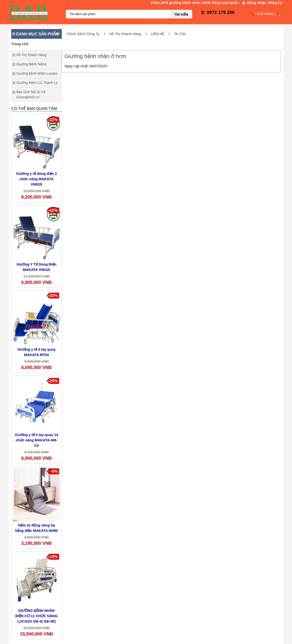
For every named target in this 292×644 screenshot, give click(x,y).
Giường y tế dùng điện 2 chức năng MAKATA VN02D (36, 179)
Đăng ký (275, 3)
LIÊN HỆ (157, 34)
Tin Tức (180, 34)
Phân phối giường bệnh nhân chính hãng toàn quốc (195, 3)
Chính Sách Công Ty (83, 34)
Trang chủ (20, 44)
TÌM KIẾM (181, 15)
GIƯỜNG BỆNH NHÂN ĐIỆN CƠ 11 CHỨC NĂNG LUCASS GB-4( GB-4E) (36, 616)
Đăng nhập (256, 3)
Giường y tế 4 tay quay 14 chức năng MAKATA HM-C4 (36, 440)
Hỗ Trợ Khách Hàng (125, 34)
